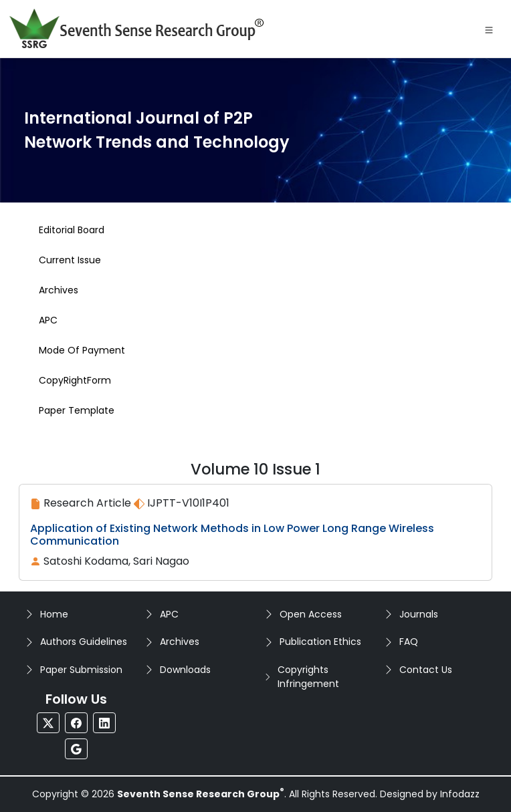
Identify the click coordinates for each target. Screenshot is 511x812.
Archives (180, 642)
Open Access (311, 614)
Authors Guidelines (84, 642)
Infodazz (460, 794)
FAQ (409, 642)
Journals (419, 614)
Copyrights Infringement (308, 677)
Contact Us (426, 670)
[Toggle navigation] (489, 29)
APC (169, 614)
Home (54, 614)
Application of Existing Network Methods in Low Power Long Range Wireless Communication (232, 535)
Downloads (185, 670)
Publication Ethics (320, 642)
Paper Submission (81, 670)
